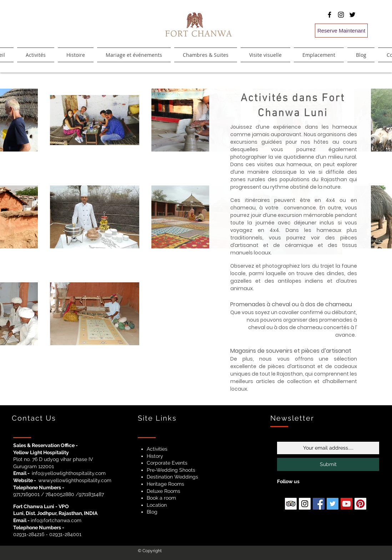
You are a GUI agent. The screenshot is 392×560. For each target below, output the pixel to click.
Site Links (157, 418)
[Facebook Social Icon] (319, 504)
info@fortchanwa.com (56, 520)
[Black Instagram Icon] (341, 15)
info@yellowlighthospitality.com (69, 473)
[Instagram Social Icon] (305, 504)
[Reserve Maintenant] (341, 31)
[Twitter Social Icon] (333, 504)
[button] (206, 55)
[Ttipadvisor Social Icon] (291, 504)
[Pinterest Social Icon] (360, 504)
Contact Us (34, 418)
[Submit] (328, 464)
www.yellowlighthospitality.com (75, 480)
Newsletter (292, 418)
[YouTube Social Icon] (346, 504)
